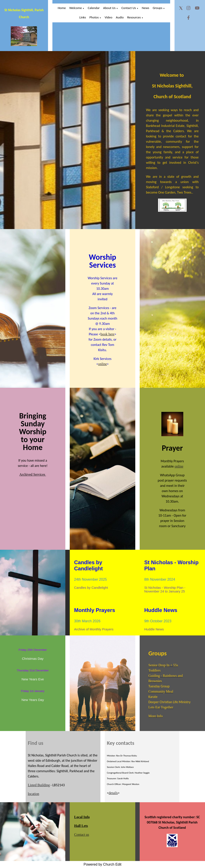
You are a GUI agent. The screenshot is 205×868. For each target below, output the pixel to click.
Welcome (76, 8)
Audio (120, 17)
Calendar (94, 8)
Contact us (82, 835)
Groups (157, 8)
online (102, 364)
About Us (109, 8)
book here (107, 334)
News (146, 8)
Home (62, 8)
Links (83, 17)
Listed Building (39, 785)
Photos (94, 17)
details (113, 793)
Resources (134, 17)
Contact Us (129, 8)
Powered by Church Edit (102, 864)
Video (108, 17)
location (34, 794)
